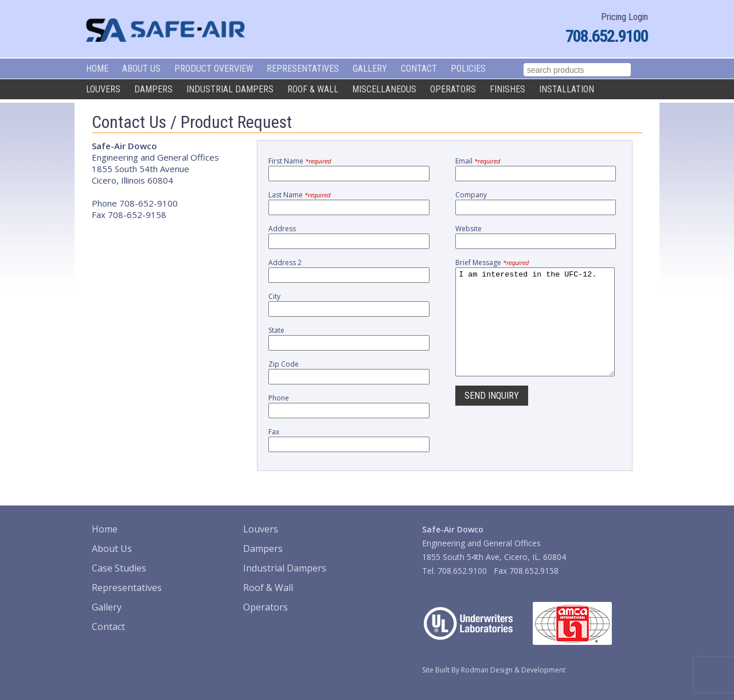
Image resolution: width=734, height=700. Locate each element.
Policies (468, 69)
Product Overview (214, 69)
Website (468, 229)
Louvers (103, 89)
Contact (419, 69)
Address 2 (285, 262)
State (276, 330)
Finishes (507, 89)
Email (478, 161)
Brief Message (492, 262)
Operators (453, 89)
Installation (567, 89)
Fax (274, 432)
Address (282, 229)
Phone (279, 398)
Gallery (370, 69)
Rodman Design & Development (513, 670)
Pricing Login (624, 17)
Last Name (299, 195)
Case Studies (119, 568)
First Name (300, 161)
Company (471, 195)
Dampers (153, 89)
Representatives (303, 69)
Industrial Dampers (230, 89)
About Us (141, 69)
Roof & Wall (313, 89)
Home (97, 69)
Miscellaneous (384, 89)
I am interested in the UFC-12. (535, 332)
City (274, 296)
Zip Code (284, 364)
